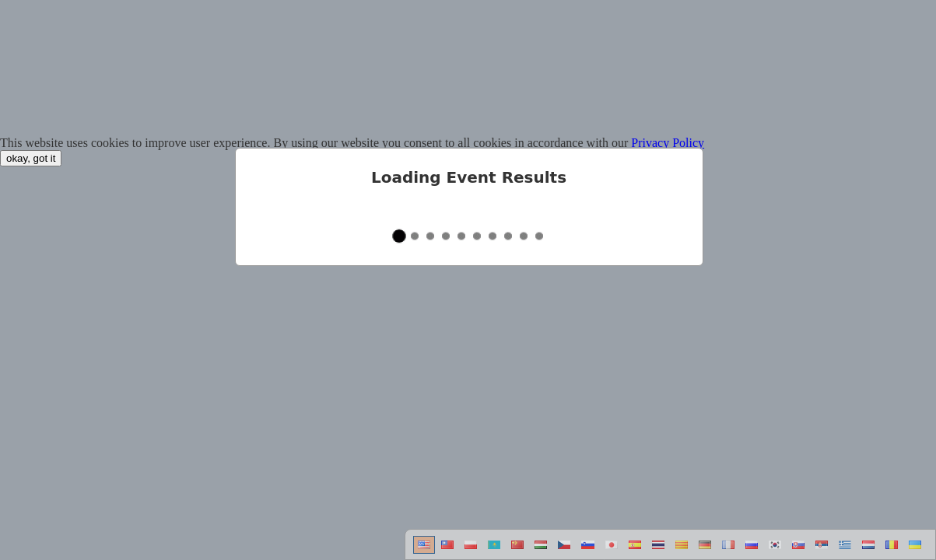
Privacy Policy (668, 143)
